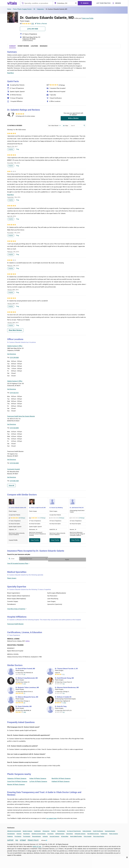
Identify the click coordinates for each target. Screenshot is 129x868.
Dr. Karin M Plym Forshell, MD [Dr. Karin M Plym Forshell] (25, 668)
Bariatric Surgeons (28, 830)
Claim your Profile (88, 18)
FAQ (17, 839)
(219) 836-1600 (14, 481)
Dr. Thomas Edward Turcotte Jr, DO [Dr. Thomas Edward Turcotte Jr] (66, 668)
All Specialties (65, 835)
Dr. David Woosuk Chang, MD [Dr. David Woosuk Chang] (64, 677)
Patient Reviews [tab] (23, 46)
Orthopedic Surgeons (80, 833)
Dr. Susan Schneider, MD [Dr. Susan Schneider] (24, 706)
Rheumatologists (36, 835)
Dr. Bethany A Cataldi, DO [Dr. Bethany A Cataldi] (63, 696)
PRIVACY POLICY (33, 839)
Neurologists (27, 833)
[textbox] (36, 3)
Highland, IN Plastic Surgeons (61, 781)
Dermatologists (61, 830)
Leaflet (75, 359)
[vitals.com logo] (12, 3)
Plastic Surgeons (114, 833)
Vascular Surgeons (54, 835)
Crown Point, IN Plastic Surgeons (17, 781)
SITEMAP (23, 839)
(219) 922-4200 (14, 463)
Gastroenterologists (110, 830)
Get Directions (12, 354)
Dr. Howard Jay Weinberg (56, 508)
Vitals (84, 359)
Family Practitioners (98, 830)
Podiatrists (10, 835)
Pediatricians (104, 833)
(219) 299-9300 (14, 358)
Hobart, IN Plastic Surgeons (38, 778)
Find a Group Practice (99, 835)
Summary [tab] (12, 46)
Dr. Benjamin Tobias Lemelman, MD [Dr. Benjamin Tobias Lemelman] (27, 687)
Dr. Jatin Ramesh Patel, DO (77, 508)
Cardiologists (37, 830)
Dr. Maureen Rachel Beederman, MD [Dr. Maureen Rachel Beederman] (67, 687)
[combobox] (36, 3)
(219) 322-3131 (14, 393)
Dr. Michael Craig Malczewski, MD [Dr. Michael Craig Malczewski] (27, 677)
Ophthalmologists (60, 833)
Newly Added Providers (76, 835)
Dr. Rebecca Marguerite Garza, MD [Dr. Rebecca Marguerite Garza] (27, 696)
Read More (11, 73)
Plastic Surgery (12, 577)
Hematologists (11, 833)
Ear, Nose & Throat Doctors (74, 830)
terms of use (37, 846)
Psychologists (27, 835)
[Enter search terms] (55, 126)
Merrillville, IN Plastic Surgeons (61, 778)
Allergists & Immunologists (14, 830)
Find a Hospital (88, 835)
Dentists (53, 830)
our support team (52, 817)
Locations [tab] (34, 46)
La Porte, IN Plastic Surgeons (38, 781)
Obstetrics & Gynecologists (39, 833)
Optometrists (70, 833)
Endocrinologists (87, 830)
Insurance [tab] (44, 46)
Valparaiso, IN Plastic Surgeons (17, 778)
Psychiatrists (18, 835)
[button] (76, 350)
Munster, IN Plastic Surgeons (16, 784)
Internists (19, 833)
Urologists (45, 835)
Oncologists (50, 833)
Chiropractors (46, 830)
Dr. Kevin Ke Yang (61, 706)
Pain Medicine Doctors (93, 833)
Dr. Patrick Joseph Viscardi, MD (37, 508)
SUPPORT (10, 839)
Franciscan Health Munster (15, 623)
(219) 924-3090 (14, 428)
